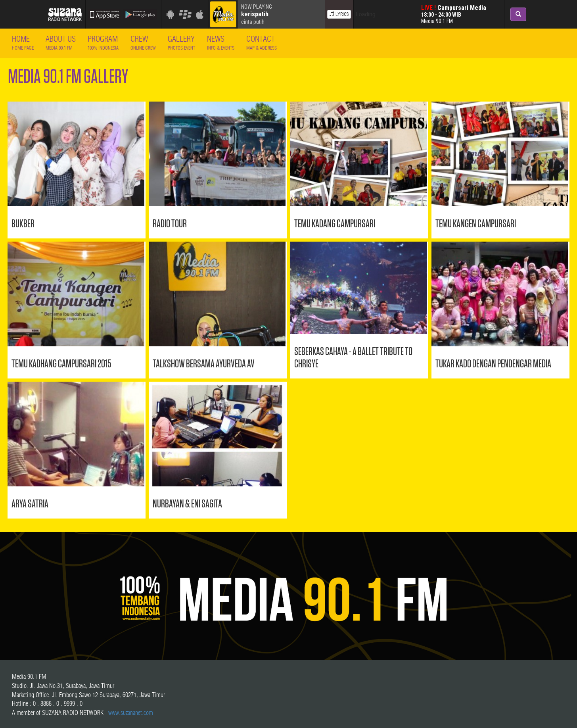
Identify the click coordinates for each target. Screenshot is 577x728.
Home (23, 42)
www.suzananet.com (131, 713)
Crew (143, 42)
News (221, 42)
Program (103, 42)
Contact (262, 42)
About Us (61, 42)
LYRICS (339, 14)
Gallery (181, 42)
